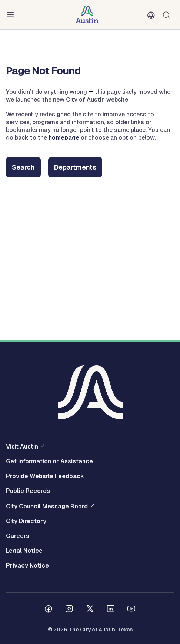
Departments (75, 167)
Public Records (28, 491)
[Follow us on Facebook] (49, 610)
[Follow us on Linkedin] (111, 610)
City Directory (26, 521)
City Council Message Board (47, 506)
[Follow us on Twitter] (90, 610)
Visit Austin (22, 446)
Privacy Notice (27, 566)
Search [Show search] (168, 15)
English (153, 16)
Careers (18, 536)
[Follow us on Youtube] (131, 610)
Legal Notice (24, 551)
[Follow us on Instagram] (69, 610)
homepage (64, 138)
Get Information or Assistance (49, 461)
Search (23, 167)
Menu (12, 15)
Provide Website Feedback (45, 476)
